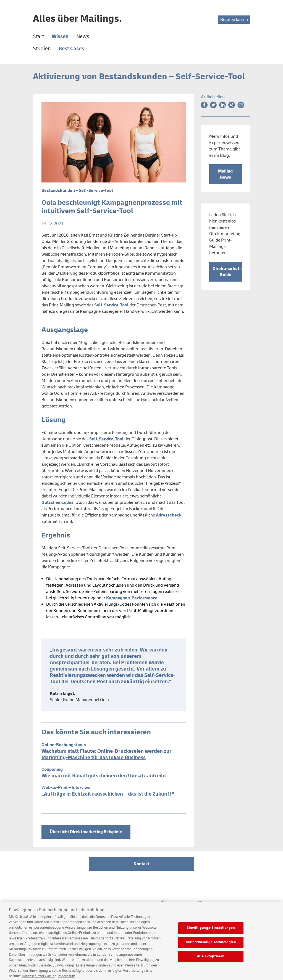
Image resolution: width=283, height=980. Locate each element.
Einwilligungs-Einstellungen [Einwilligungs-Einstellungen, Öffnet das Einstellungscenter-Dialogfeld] (211, 931)
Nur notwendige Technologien (211, 945)
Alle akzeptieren (211, 959)
